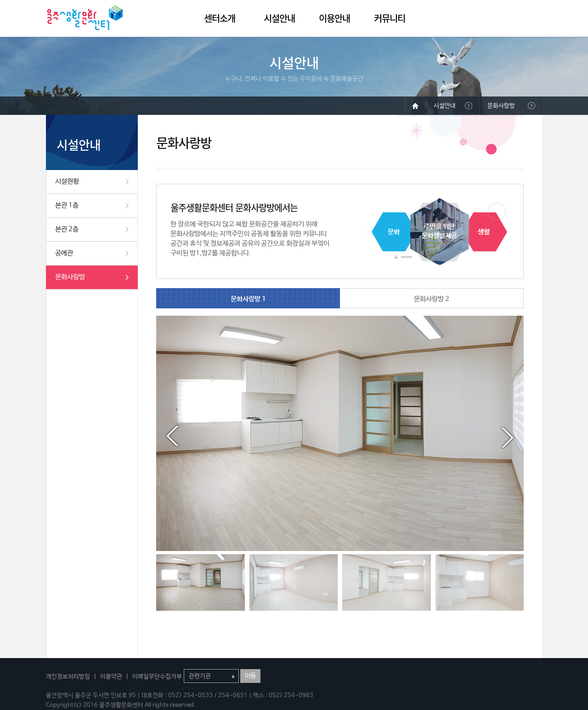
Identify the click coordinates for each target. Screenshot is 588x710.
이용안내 (334, 18)
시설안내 (279, 18)
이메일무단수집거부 (157, 677)
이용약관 (111, 677)
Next (508, 436)
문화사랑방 (70, 277)
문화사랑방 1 (248, 299)
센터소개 (220, 18)
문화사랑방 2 (432, 299)
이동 (250, 676)
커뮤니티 (390, 18)
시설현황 (67, 181)
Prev (172, 436)
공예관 (64, 253)
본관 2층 (67, 229)
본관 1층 (67, 205)
